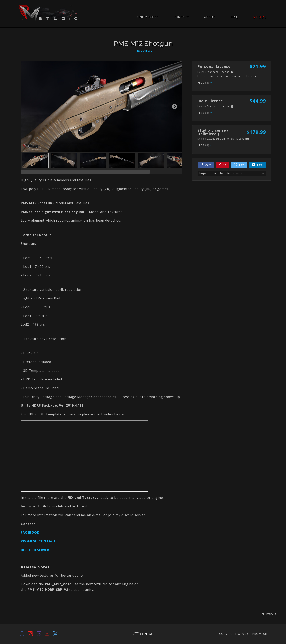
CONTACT (181, 17)
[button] (269, 614)
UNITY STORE (148, 17)
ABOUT (210, 17)
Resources (145, 51)
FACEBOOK (30, 532)
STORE (260, 17)
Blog (234, 17)
